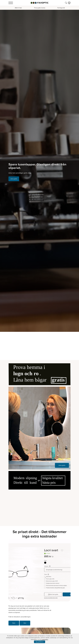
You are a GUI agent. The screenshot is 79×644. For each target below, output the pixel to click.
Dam (14, 623)
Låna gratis (14, 179)
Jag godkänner (40, 642)
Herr (25, 623)
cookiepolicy (45, 640)
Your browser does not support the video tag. (39, 507)
